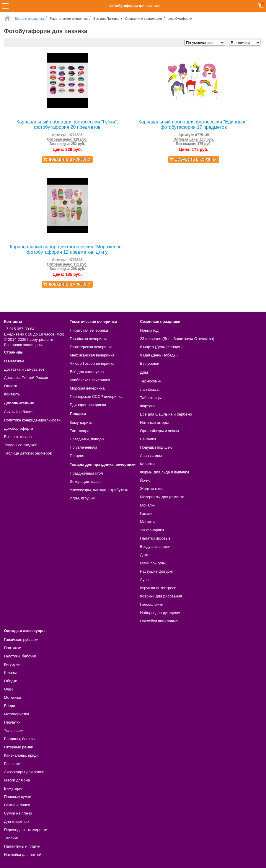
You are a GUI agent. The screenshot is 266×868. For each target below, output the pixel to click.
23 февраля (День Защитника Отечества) (177, 339)
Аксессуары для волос (24, 772)
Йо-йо (145, 480)
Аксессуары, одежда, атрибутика (99, 490)
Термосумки (151, 381)
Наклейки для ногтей (23, 855)
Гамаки (146, 513)
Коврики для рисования (161, 596)
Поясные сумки (18, 797)
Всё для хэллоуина (87, 372)
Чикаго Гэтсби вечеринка (92, 363)
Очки (9, 689)
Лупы (145, 580)
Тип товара (80, 431)
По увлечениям (83, 447)
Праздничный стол (86, 473)
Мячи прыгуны (153, 563)
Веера (10, 706)
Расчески (12, 764)
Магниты (148, 522)
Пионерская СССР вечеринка (96, 396)
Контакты (12, 394)
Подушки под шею (156, 447)
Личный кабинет (19, 412)
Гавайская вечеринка (89, 339)
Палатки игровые (155, 538)
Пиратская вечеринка (89, 330)
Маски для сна (17, 780)
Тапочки (11, 838)
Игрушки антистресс (158, 588)
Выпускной (150, 363)
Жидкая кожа (152, 489)
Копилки (147, 464)
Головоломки (152, 604)
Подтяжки (13, 648)
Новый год (149, 330)
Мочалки (148, 505)
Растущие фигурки (157, 571)
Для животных (17, 821)
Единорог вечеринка (88, 405)
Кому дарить (81, 422)
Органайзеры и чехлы (159, 431)
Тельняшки (14, 731)
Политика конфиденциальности (32, 420)
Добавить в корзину (69, 159)
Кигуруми (12, 664)
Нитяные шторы (154, 422)
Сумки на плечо (18, 813)
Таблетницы (151, 398)
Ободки (11, 681)
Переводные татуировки (26, 830)
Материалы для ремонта (162, 497)
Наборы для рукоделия (161, 613)
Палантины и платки (22, 846)
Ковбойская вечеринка (90, 380)
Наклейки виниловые (159, 621)
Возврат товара (18, 437)
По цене (77, 456)
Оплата (11, 386)
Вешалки (148, 439)
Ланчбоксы (150, 389)
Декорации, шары (85, 482)
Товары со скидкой (21, 445)
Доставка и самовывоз (24, 369)
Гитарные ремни (19, 747)
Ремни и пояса (17, 805)
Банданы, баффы (20, 739)
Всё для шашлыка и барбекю (166, 414)
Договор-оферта (19, 428)
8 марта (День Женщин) (161, 347)
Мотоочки (13, 697)
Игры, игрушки (83, 498)
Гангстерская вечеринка (91, 347)
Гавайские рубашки (21, 640)
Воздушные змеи (155, 547)
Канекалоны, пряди (21, 755)
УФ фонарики (152, 530)
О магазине (14, 361)
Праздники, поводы (87, 439)
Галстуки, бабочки (20, 656)
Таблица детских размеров (28, 453)
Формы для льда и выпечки (164, 472)
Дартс (145, 555)
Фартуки (147, 406)
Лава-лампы (151, 456)
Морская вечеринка (87, 388)
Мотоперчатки (17, 714)
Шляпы (10, 673)
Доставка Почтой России (26, 378)
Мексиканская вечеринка (92, 355)
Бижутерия (14, 788)
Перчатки (12, 722)
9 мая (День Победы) (159, 355)
